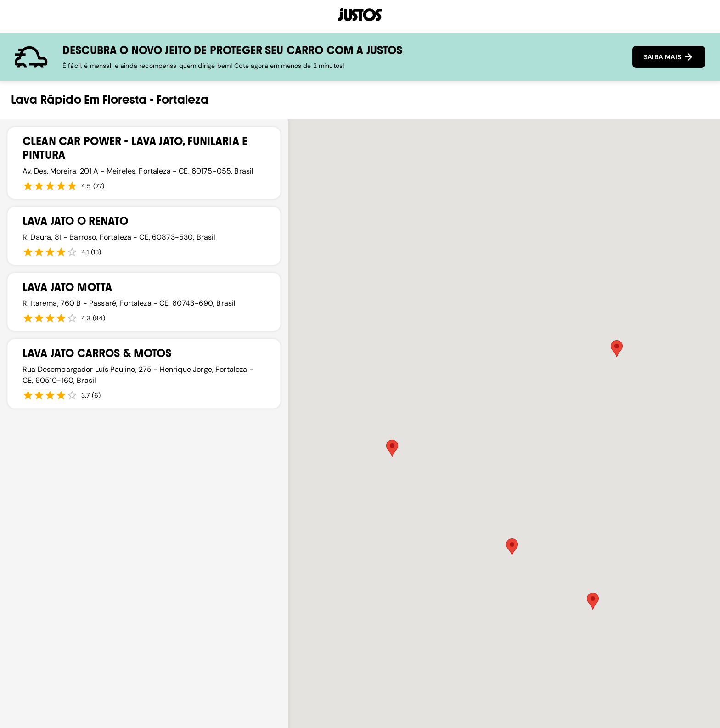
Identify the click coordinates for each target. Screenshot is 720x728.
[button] (617, 349)
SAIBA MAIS (669, 57)
